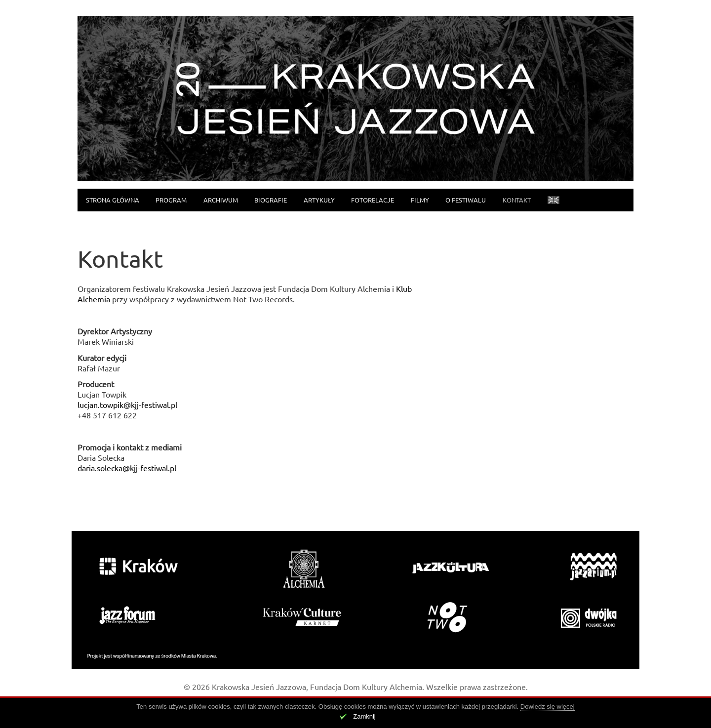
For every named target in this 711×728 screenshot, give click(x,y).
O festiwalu (466, 200)
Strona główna (113, 200)
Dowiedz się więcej (548, 707)
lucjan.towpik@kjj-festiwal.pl (127, 404)
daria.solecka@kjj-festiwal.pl (127, 468)
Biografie (271, 200)
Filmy (420, 200)
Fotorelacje (373, 200)
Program (171, 200)
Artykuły (319, 200)
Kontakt (517, 200)
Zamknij (364, 716)
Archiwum (221, 200)
